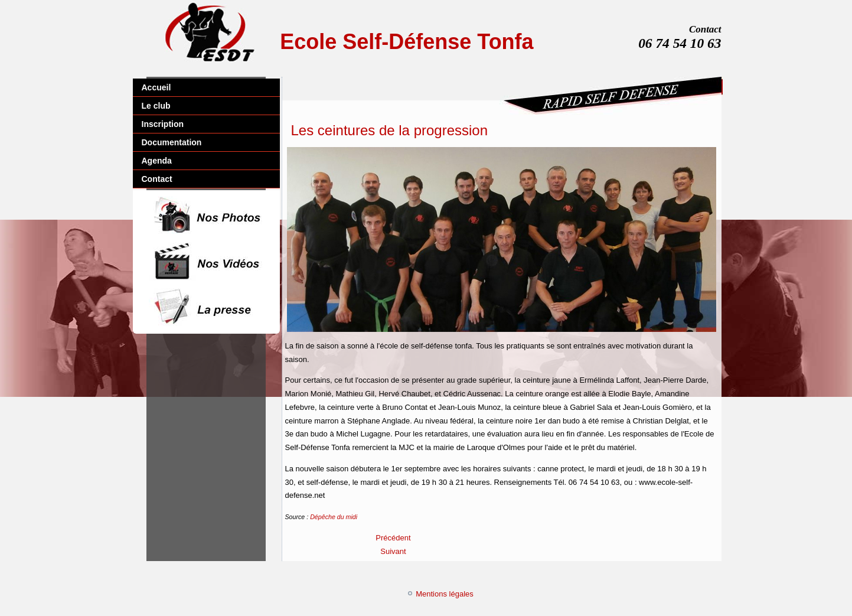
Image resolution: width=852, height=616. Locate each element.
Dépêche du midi (334, 517)
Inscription (163, 124)
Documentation (172, 142)
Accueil (156, 87)
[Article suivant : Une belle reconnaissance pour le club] (393, 551)
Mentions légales (445, 594)
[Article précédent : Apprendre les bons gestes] (393, 538)
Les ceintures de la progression (390, 130)
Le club (156, 106)
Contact (157, 179)
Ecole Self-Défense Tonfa (407, 42)
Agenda (157, 161)
